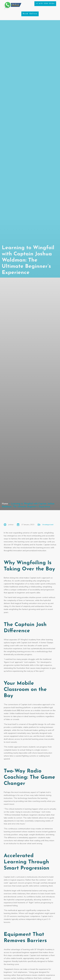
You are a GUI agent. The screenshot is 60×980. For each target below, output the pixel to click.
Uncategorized (48, 525)
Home (5, 504)
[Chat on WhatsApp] (13, 9)
